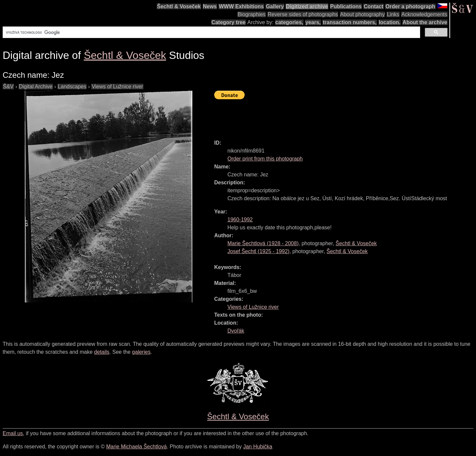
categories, (289, 22)
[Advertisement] (335, 116)
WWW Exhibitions (241, 6)
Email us (13, 433)
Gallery (275, 6)
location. (390, 22)
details (102, 352)
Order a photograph (410, 6)
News (210, 6)
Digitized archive (307, 6)
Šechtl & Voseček (179, 6)
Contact (374, 6)
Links (393, 14)
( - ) (263, 243)
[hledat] (211, 32)
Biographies (252, 14)
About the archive (425, 22)
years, (313, 22)
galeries (141, 352)
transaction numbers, (350, 22)
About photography (362, 14)
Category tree (229, 22)
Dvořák (236, 331)
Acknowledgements (424, 14)
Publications (346, 6)
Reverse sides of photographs (303, 14)
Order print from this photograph (265, 159)
